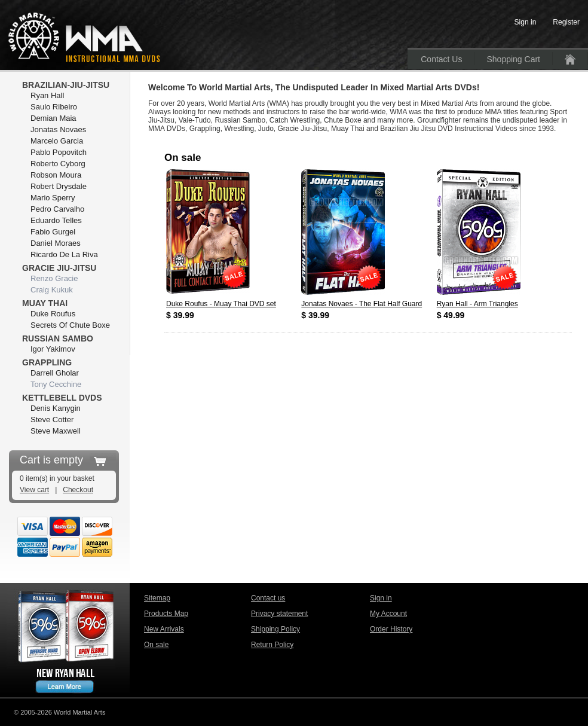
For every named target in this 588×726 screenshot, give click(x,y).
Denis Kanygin (56, 408)
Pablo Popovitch (59, 152)
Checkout (78, 490)
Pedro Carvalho (57, 209)
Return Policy (272, 645)
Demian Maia (53, 118)
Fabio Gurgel (53, 232)
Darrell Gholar (55, 373)
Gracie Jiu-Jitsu (59, 268)
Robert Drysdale (59, 186)
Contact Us (441, 59)
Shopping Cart (513, 59)
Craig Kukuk (52, 290)
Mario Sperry (53, 198)
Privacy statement (279, 614)
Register (566, 22)
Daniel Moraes (56, 243)
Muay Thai (45, 303)
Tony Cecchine (56, 384)
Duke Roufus (53, 314)
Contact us (268, 598)
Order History (391, 629)
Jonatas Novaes (58, 129)
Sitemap (157, 598)
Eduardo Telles (56, 220)
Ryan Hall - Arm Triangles (477, 304)
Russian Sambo (58, 338)
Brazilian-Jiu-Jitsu (66, 85)
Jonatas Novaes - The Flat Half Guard (362, 304)
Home (570, 60)
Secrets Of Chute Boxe (70, 325)
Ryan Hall (47, 95)
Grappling (47, 362)
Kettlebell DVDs (62, 398)
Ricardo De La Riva (64, 254)
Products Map (166, 614)
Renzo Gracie (54, 278)
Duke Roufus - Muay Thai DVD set (221, 304)
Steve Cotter (52, 420)
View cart (34, 490)
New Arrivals (164, 629)
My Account (388, 614)
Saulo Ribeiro (54, 107)
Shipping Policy (275, 629)
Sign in (381, 598)
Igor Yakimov (53, 349)
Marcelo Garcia (57, 141)
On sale (156, 645)
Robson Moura (56, 175)
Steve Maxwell (56, 431)
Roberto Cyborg (58, 164)
